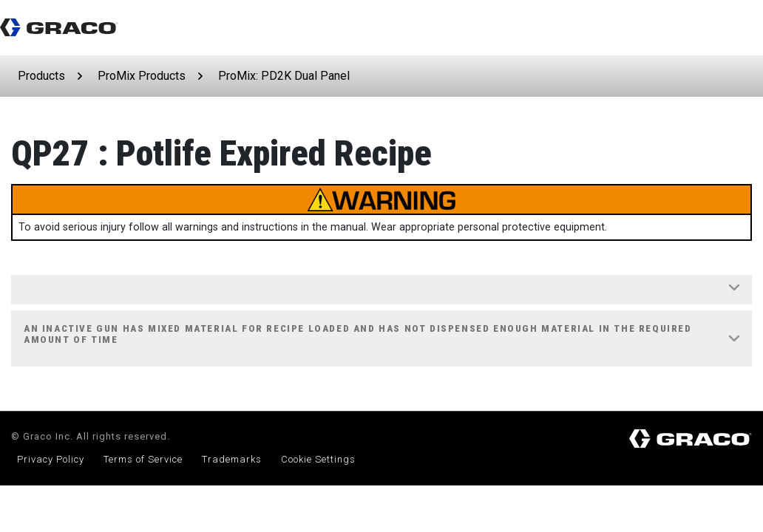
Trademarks (232, 459)
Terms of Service (143, 459)
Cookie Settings (318, 459)
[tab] (381, 290)
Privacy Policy (51, 459)
